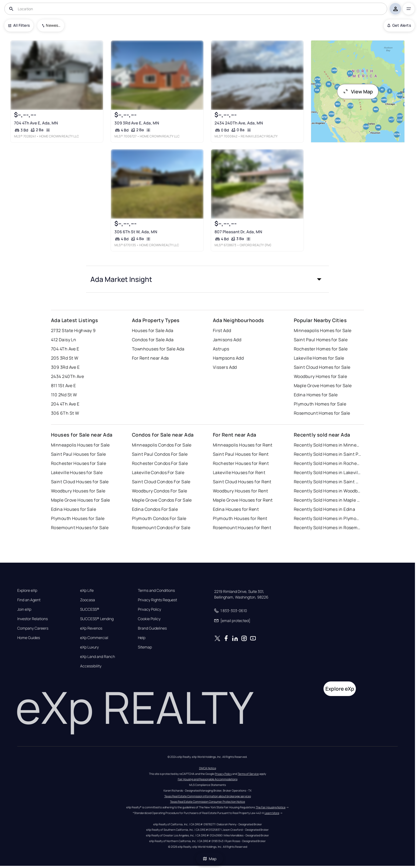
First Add (222, 330)
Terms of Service (248, 774)
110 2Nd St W (64, 395)
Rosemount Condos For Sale (161, 528)
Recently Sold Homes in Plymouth (328, 518)
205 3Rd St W (65, 358)
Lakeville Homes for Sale (319, 358)
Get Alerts (399, 25)
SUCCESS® (90, 609)
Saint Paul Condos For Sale (160, 454)
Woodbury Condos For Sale (160, 491)
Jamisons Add (227, 340)
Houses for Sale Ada (153, 330)
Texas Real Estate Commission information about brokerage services (208, 796)
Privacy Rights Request (157, 600)
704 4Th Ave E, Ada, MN (36, 123)
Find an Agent (29, 600)
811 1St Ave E (64, 386)
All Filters (19, 25)
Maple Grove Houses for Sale (81, 500)
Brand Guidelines (152, 628)
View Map (358, 92)
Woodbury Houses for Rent (241, 491)
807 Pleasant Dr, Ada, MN (238, 232)
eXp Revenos (91, 628)
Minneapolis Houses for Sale (80, 445)
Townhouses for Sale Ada (158, 349)
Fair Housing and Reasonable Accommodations (208, 779)
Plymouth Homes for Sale (320, 404)
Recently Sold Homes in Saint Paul (328, 454)
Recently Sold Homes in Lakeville (328, 472)
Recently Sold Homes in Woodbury (328, 491)
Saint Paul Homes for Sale (321, 340)
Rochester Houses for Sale (79, 463)
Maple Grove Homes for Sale (323, 386)
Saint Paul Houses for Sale (78, 454)
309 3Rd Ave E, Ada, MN (137, 123)
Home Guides (29, 638)
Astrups (221, 349)
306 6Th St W (65, 413)
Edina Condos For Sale (155, 509)
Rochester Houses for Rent (241, 463)
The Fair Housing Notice (271, 807)
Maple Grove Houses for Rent (243, 500)
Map (210, 859)
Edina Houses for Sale (74, 509)
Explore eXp (27, 590)
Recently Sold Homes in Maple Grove (328, 500)
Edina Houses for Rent (236, 509)
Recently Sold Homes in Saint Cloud (328, 482)
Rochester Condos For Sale (160, 463)
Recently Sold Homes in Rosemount (328, 528)
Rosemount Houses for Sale (80, 528)
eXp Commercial (94, 638)
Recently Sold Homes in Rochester (328, 463)
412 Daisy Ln (64, 340)
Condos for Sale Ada (153, 340)
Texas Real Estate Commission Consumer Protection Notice (207, 802)
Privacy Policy (149, 609)
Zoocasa (88, 600)
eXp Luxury (89, 647)
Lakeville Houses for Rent (239, 472)
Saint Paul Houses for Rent (241, 454)
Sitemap (145, 647)
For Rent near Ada (150, 358)
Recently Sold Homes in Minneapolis (328, 445)
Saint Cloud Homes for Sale (322, 367)
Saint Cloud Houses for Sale (80, 482)
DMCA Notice (208, 768)
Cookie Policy (149, 619)
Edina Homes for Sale (316, 395)
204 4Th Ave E (65, 404)
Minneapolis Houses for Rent (243, 445)
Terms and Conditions (156, 590)
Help (142, 638)
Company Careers (33, 628)
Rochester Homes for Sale (321, 349)
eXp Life (87, 590)
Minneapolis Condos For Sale (162, 445)
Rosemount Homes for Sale (322, 413)
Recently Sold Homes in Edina (324, 509)
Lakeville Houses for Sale (77, 472)
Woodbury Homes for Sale (320, 376)
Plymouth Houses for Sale (78, 518)
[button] (207, 279)
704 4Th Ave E (65, 349)
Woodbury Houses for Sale (78, 491)
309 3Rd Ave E (65, 367)
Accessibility (91, 666)
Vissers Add (225, 367)
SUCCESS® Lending (97, 619)
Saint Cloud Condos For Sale (161, 482)
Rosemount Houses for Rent (242, 528)
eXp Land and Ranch (98, 657)
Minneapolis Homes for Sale (323, 330)
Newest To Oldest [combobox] (53, 25)
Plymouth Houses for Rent (240, 518)
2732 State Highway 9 (73, 330)
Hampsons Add (228, 358)
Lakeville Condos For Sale (158, 472)
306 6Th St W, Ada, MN (136, 232)
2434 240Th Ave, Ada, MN (239, 123)
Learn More (272, 813)
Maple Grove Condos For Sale (162, 500)
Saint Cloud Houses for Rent (242, 482)
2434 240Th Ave (67, 376)
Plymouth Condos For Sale (159, 518)
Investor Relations (33, 619)
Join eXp (24, 609)
